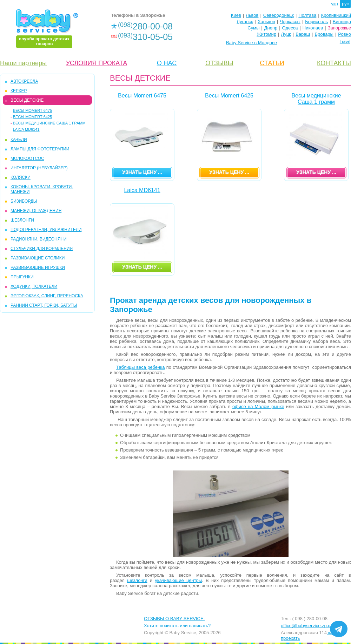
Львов (252, 15)
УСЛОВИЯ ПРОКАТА (97, 63)
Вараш (303, 34)
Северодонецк (279, 15)
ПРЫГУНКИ (22, 277)
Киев (236, 15)
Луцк (286, 34)
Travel (345, 41)
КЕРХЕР (19, 91)
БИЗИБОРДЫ (24, 201)
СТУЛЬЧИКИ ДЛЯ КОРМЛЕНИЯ (42, 249)
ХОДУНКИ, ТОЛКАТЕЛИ (34, 286)
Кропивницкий (336, 15)
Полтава (307, 15)
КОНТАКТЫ (334, 63)
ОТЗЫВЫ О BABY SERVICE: (174, 619)
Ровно (345, 34)
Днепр (271, 28)
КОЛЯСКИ (21, 177)
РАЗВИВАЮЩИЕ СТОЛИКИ (38, 258)
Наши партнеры (23, 63)
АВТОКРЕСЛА (24, 81)
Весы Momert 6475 (32, 110)
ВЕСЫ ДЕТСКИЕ (27, 100)
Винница (342, 22)
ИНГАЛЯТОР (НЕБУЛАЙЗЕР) (39, 168)
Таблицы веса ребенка (140, 367)
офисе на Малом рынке (258, 406)
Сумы (253, 28)
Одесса (290, 28)
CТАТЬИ (272, 63)
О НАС (167, 63)
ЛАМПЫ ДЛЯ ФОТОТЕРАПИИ (40, 149)
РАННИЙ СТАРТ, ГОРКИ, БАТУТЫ (44, 305)
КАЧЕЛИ (19, 140)
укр (334, 4)
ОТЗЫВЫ (219, 63)
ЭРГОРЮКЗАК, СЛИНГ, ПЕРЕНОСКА (47, 296)
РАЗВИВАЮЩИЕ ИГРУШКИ (38, 267)
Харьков (266, 22)
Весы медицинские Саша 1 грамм (49, 123)
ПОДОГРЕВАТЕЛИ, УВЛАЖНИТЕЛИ (46, 230)
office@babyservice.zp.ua (307, 626)
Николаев (313, 28)
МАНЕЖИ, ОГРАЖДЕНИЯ (36, 211)
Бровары (324, 34)
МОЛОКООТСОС (27, 158)
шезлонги (137, 580)
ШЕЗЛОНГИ (22, 220)
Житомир (266, 34)
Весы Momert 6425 (32, 117)
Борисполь (316, 22)
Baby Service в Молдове (251, 43)
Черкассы (290, 22)
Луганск (245, 22)
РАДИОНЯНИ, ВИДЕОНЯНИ (39, 239)
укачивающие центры (178, 580)
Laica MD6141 (26, 129)
